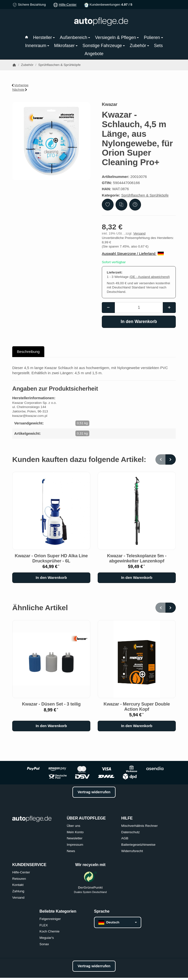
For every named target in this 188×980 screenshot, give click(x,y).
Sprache (102, 911)
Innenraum (37, 46)
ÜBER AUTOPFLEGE (86, 818)
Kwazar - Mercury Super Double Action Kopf (137, 707)
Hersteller (44, 37)
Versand (139, 233)
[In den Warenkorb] (139, 322)
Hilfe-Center (68, 5)
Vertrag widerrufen (94, 792)
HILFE (127, 818)
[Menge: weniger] (108, 308)
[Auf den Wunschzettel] (108, 205)
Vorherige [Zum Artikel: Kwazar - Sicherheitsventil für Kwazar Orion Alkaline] (20, 85)
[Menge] (139, 308)
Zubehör (139, 46)
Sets (158, 46)
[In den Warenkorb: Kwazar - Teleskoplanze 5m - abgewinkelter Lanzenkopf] (137, 578)
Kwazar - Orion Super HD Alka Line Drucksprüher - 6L (51, 558)
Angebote (94, 54)
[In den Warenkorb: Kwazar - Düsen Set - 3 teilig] (51, 726)
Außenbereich (75, 37)
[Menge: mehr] (169, 308)
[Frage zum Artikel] (135, 205)
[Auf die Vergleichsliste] (121, 205)
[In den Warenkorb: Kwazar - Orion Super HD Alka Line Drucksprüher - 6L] (51, 578)
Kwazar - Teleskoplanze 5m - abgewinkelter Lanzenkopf (137, 558)
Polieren (153, 37)
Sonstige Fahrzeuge (104, 46)
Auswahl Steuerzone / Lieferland (133, 254)
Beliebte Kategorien (58, 911)
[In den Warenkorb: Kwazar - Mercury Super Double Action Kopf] (137, 726)
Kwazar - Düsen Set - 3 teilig (51, 704)
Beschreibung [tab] (28, 352)
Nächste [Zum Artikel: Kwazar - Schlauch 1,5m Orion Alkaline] (20, 90)
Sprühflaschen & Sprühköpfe (145, 195)
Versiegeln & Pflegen (117, 37)
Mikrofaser (66, 46)
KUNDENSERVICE (29, 865)
